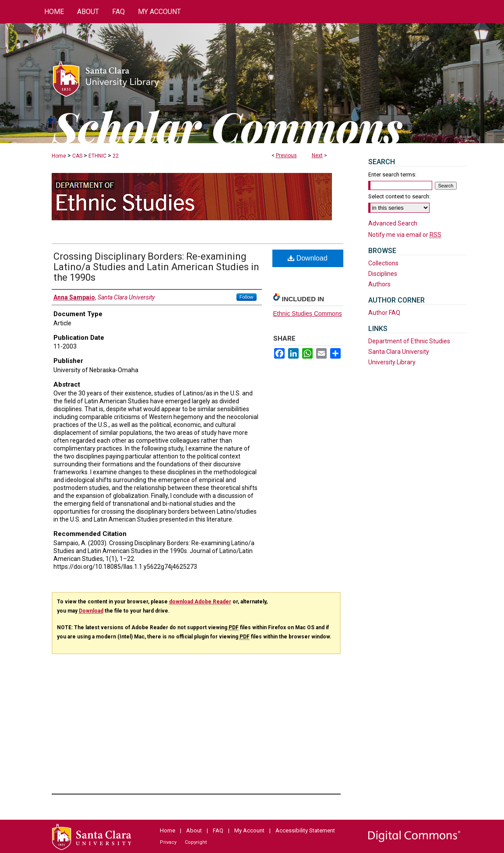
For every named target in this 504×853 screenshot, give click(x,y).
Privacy (168, 842)
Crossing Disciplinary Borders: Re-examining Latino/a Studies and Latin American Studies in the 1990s (156, 267)
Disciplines (383, 274)
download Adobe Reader (200, 602)
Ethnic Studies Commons (308, 314)
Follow (247, 297)
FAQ (218, 830)
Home (59, 156)
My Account (249, 830)
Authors (379, 284)
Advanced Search (393, 223)
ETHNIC (97, 156)
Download (308, 258)
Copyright (196, 842)
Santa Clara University (399, 352)
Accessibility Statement (305, 830)
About (194, 830)
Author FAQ (384, 313)
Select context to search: (399, 196)
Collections (383, 263)
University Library (392, 362)
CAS (77, 156)
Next (317, 155)
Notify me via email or (405, 235)
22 (116, 156)
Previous (286, 155)
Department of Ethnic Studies (409, 341)
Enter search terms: (392, 174)
